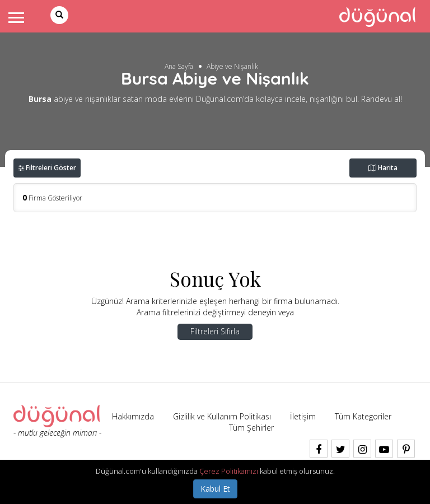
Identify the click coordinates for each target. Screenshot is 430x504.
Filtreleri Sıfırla (215, 331)
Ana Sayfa (179, 66)
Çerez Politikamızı (229, 471)
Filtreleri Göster (47, 168)
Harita (383, 168)
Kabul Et (215, 489)
